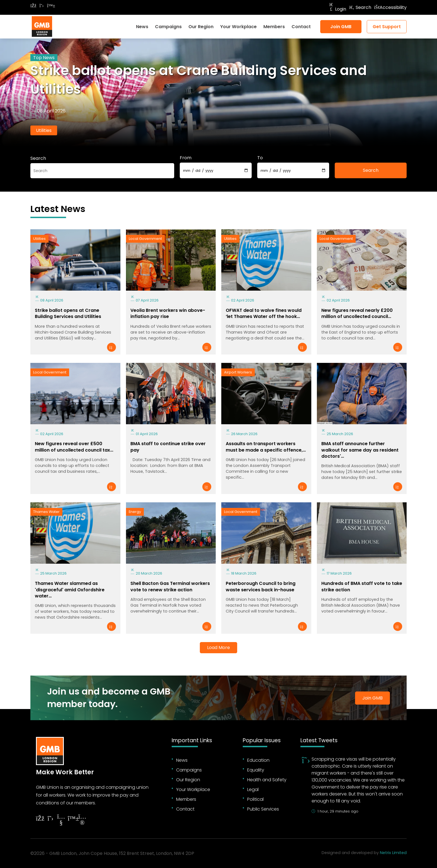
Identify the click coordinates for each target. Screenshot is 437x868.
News (142, 27)
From (186, 158)
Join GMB (341, 27)
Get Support (387, 27)
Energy (135, 512)
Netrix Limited (393, 853)
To (260, 158)
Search (360, 7)
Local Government (145, 239)
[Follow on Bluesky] (50, 6)
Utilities (44, 130)
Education (258, 760)
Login (337, 9)
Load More (219, 648)
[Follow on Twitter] (42, 6)
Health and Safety (267, 780)
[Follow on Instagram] (82, 820)
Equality (256, 770)
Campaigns (168, 27)
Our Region (201, 27)
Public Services (263, 809)
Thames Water (46, 512)
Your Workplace (238, 27)
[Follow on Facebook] (33, 6)
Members (274, 27)
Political (255, 799)
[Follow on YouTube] (61, 820)
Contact (301, 27)
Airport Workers (238, 372)
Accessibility (390, 7)
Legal (253, 789)
